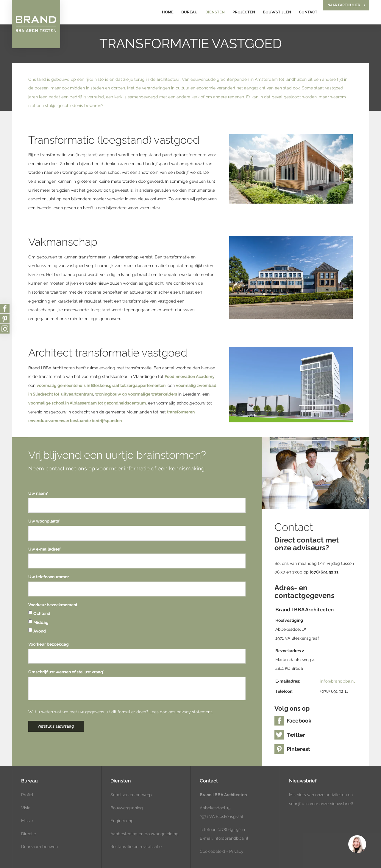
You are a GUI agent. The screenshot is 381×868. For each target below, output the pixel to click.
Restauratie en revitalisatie (136, 847)
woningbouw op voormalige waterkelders (136, 394)
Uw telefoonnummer (49, 577)
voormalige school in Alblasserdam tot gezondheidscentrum (87, 403)
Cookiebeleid (212, 851)
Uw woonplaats (44, 521)
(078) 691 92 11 (231, 830)
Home (168, 12)
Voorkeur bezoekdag (49, 644)
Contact (308, 12)
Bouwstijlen (277, 12)
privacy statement (194, 712)
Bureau (189, 12)
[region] (357, 844)
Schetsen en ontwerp (131, 795)
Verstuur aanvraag (56, 726)
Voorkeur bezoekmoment (53, 605)
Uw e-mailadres (45, 549)
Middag (38, 622)
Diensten (215, 12)
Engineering (122, 821)
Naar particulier (344, 5)
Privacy (236, 851)
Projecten (244, 12)
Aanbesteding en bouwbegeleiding (145, 834)
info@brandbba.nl (338, 681)
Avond (37, 631)
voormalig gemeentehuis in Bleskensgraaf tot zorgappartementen (101, 385)
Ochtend (39, 613)
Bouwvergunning (127, 808)
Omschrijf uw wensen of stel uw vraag (66, 672)
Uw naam (38, 493)
